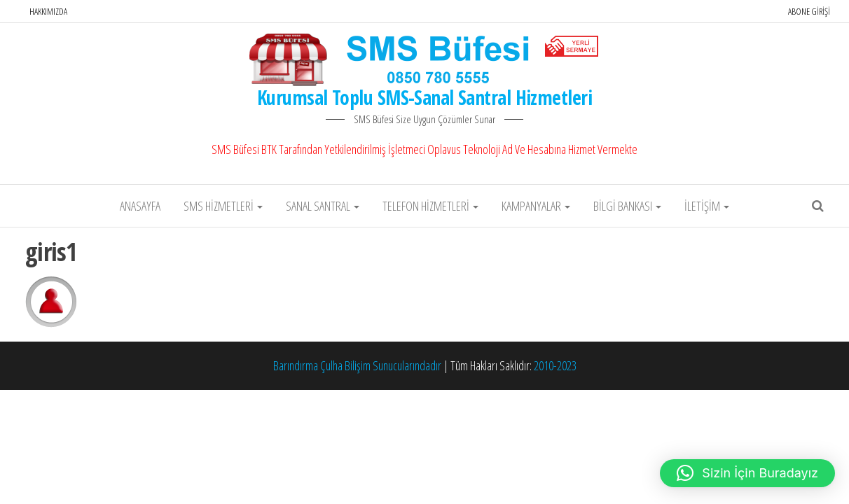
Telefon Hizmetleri (430, 206)
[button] (747, 473)
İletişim (707, 206)
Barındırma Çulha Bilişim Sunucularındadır (357, 365)
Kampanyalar (536, 206)
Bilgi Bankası (627, 206)
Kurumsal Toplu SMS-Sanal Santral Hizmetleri (424, 97)
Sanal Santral (323, 206)
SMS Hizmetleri (223, 206)
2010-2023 (555, 365)
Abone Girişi (809, 11)
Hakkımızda (48, 11)
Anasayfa (140, 206)
